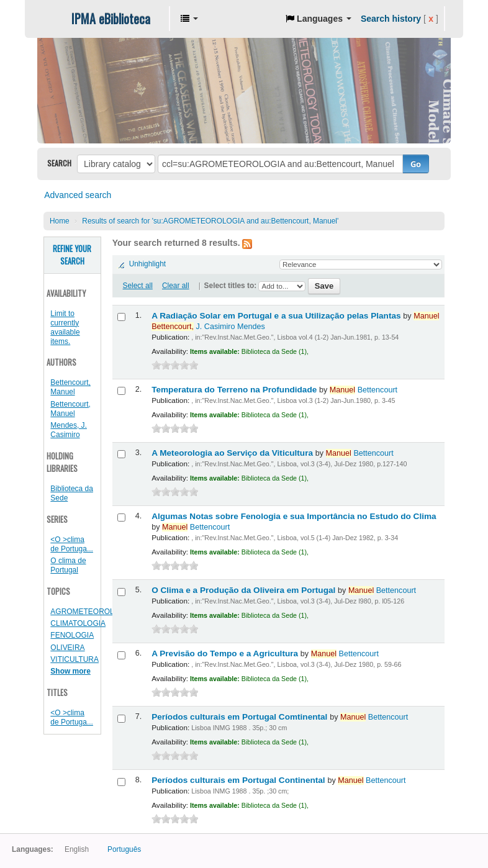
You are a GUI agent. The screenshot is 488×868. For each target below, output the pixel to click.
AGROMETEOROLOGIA (91, 612)
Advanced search (78, 195)
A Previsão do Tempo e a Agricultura (226, 653)
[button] (189, 19)
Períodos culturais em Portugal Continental (239, 780)
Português (124, 849)
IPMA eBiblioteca (111, 19)
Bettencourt (364, 390)
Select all (138, 286)
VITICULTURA (75, 659)
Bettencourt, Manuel (70, 387)
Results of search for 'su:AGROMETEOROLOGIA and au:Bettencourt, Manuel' (210, 221)
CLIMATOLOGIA (78, 623)
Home (60, 221)
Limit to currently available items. (65, 328)
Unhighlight (148, 264)
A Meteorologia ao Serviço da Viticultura (233, 453)
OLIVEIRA (67, 648)
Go (416, 164)
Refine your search (72, 255)
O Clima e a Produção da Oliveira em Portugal (245, 590)
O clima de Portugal (68, 565)
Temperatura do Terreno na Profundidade (235, 390)
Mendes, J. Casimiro (69, 430)
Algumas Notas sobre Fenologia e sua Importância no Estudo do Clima (294, 516)
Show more (70, 671)
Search (59, 163)
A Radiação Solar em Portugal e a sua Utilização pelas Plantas (277, 316)
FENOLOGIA (72, 635)
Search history (391, 19)
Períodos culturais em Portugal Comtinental (241, 717)
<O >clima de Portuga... (72, 544)
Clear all (176, 286)
